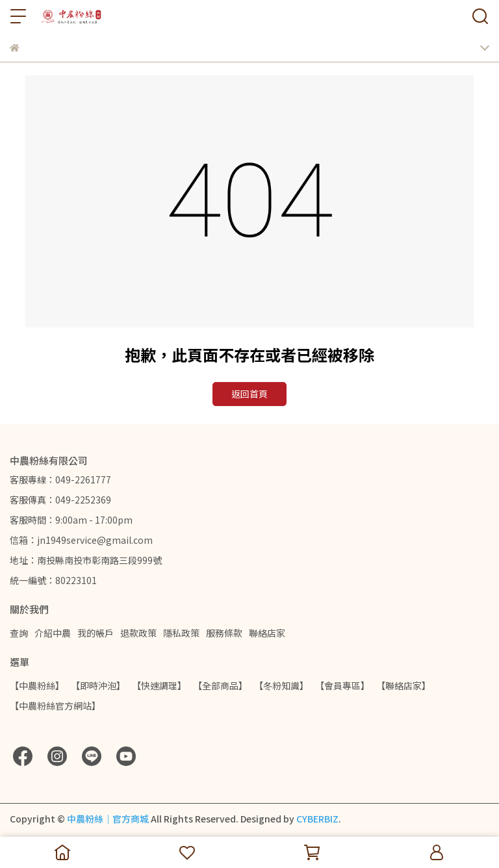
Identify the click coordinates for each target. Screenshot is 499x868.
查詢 (19, 633)
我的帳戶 (96, 633)
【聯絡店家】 (403, 685)
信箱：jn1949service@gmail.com (81, 540)
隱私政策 (181, 633)
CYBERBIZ (317, 819)
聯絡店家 (267, 633)
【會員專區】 (342, 685)
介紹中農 (53, 633)
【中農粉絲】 (37, 685)
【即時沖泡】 (98, 685)
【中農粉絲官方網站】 (55, 706)
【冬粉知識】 (281, 685)
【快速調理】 (159, 685)
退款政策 (138, 633)
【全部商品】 (220, 685)
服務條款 (224, 633)
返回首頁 (249, 394)
